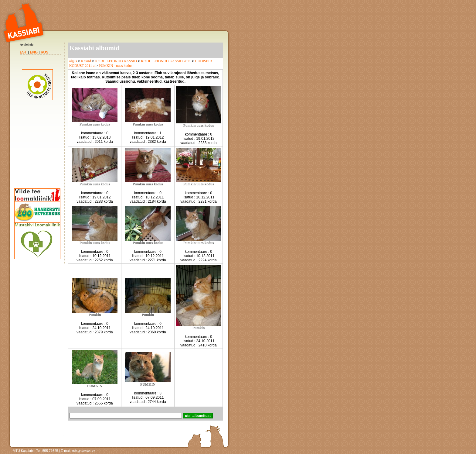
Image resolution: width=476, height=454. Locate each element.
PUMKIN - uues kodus (116, 66)
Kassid (86, 61)
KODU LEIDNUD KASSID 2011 (166, 61)
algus (73, 61)
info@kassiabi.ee (84, 451)
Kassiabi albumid (94, 48)
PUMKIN (95, 386)
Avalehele (27, 44)
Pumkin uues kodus (95, 124)
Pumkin (95, 315)
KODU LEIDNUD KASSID (116, 61)
